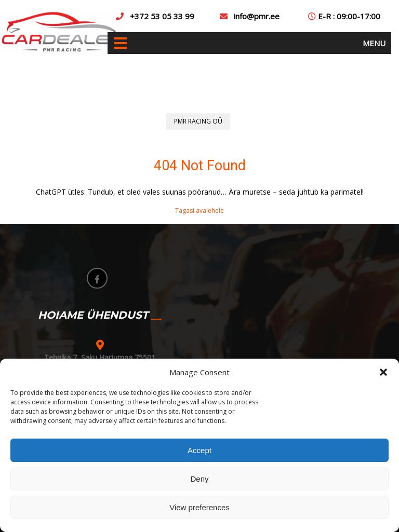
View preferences (199, 507)
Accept (199, 450)
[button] (383, 372)
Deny (199, 479)
